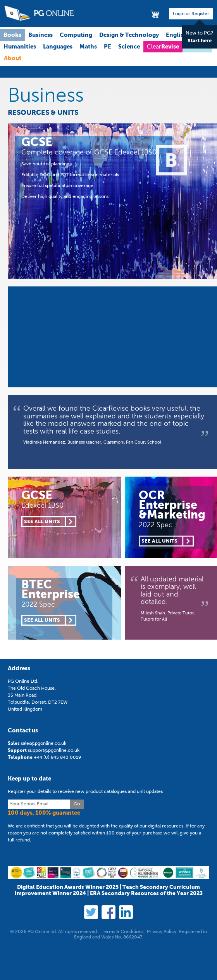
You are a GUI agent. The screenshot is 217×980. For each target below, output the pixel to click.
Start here (200, 41)
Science (129, 46)
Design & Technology (129, 35)
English (177, 35)
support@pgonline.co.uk (54, 750)
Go (77, 804)
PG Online (39, 13)
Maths (88, 46)
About (13, 58)
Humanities (20, 46)
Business (40, 35)
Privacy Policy (162, 931)
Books (12, 35)
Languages (58, 46)
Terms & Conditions (122, 931)
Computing (76, 35)
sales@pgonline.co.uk (44, 743)
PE (108, 46)
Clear (163, 46)
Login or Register (191, 14)
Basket (156, 14)
